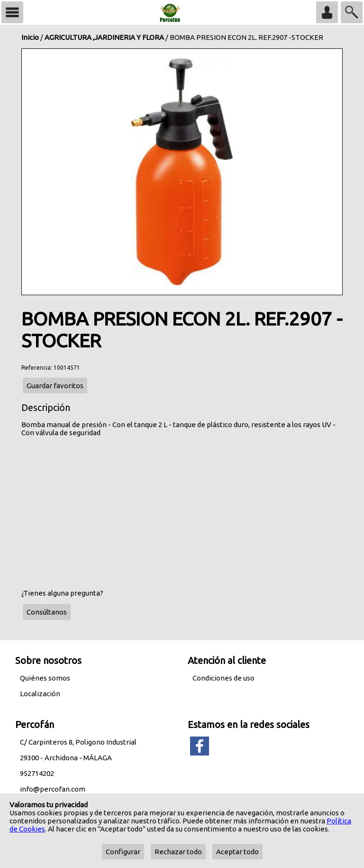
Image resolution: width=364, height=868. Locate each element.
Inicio (30, 37)
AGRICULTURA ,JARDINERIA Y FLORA (104, 37)
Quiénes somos (45, 678)
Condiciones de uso (223, 678)
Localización (40, 694)
